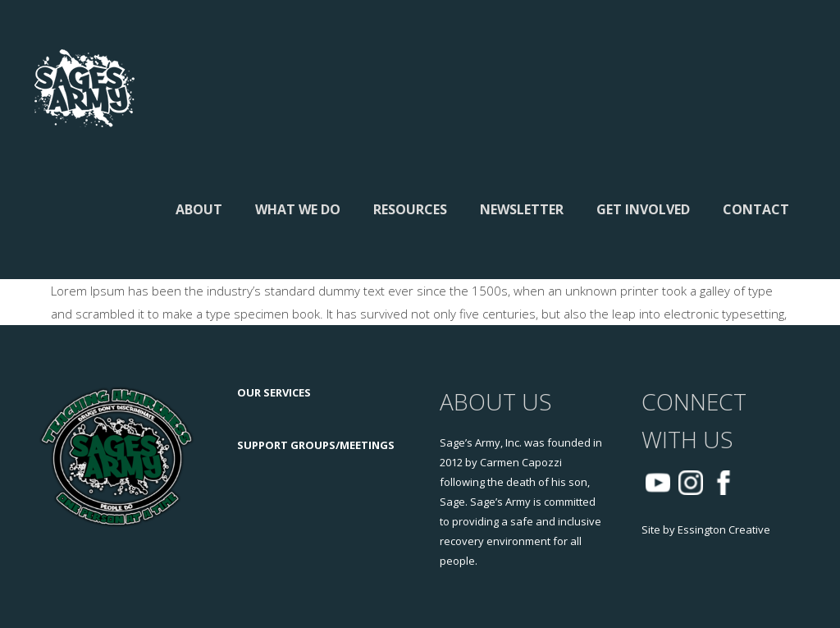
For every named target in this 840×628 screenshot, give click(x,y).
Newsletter (522, 209)
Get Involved (643, 209)
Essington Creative (724, 529)
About (199, 209)
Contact (756, 209)
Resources (410, 209)
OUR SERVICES (274, 392)
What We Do (298, 209)
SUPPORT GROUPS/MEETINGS (316, 445)
